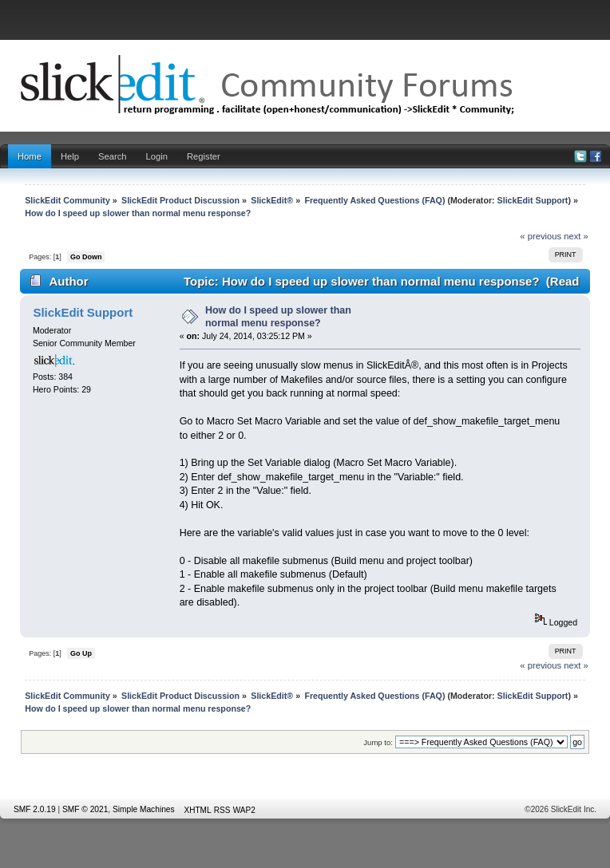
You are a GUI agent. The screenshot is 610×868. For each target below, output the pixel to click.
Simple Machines (144, 809)
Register (204, 156)
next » (576, 236)
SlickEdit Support (533, 200)
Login (157, 156)
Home (30, 156)
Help (70, 156)
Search (113, 156)
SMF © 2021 (85, 809)
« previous (541, 236)
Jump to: (378, 742)
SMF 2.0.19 (35, 809)
